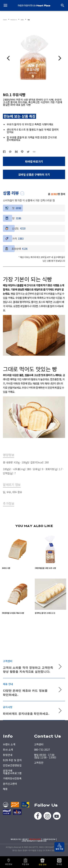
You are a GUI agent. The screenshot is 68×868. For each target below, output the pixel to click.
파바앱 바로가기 (34, 161)
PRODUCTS (14, 20)
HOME (5, 20)
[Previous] (9, 58)
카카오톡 (10, 152)
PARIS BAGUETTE (34, 5)
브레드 (22, 20)
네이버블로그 (16, 152)
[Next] (59, 58)
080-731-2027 (42, 750)
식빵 (28, 20)
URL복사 (34, 152)
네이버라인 (22, 152)
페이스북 (4, 152)
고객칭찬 (39, 763)
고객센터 (39, 744)
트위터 (28, 152)
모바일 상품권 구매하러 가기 (34, 174)
